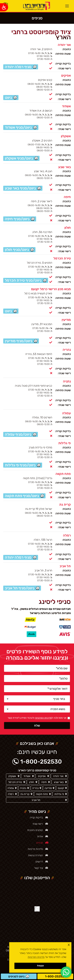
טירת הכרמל (62, 258)
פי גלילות (65, 443)
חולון (68, 228)
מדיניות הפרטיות (43, 718)
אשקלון (66, 136)
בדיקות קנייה (36, 817)
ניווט (8, 311)
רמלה (67, 535)
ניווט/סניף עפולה (18, 434)
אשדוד (66, 106)
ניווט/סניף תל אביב (20, 588)
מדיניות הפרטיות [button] (36, 957)
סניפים (40, 843)
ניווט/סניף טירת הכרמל (23, 280)
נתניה (67, 381)
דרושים (39, 862)
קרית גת (65, 504)
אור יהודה (64, 45)
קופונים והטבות (35, 830)
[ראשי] (36, 6)
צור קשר (38, 868)
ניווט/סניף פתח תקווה (22, 496)
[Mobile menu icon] (67, 6)
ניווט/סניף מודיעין (19, 341)
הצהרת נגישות (35, 855)
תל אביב (65, 566)
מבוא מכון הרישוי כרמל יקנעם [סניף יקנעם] (51, 289)
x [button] (69, 945)
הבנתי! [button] (40, 966)
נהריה (67, 350)
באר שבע (65, 167)
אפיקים (66, 75)
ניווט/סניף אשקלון (19, 158)
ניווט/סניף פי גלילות (20, 465)
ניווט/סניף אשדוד (18, 127)
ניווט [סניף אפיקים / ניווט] (8, 97)
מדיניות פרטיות (35, 849)
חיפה (67, 197)
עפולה (66, 413)
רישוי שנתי (38, 824)
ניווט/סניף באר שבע (20, 188)
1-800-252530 (55, 976)
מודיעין (66, 320)
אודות (40, 836)
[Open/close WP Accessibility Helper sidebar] (4, 7)
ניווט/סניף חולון (17, 250)
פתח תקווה (63, 474)
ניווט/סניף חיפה (17, 219)
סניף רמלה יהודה (18, 67)
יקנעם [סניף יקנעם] (61, 788)
